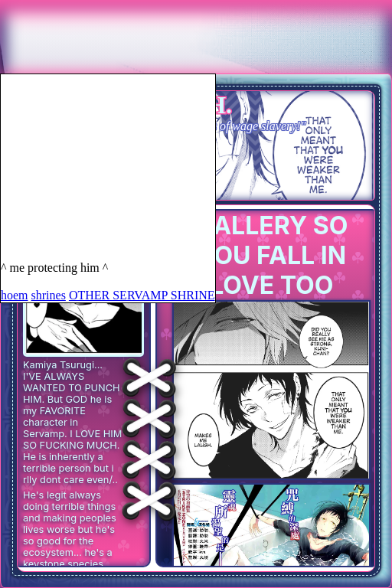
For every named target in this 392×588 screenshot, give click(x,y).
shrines (49, 295)
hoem (15, 295)
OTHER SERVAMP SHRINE (142, 295)
